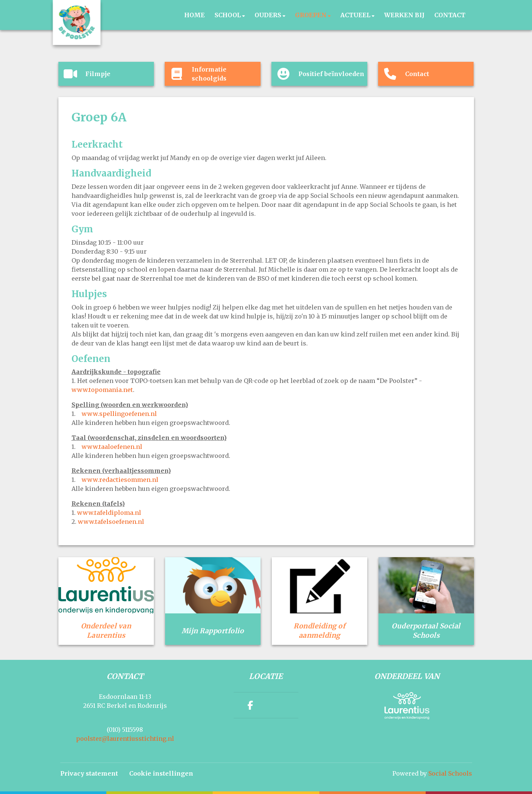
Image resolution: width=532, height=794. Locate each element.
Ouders (269, 15)
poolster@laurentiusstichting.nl (125, 739)
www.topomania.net (102, 390)
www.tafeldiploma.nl (109, 513)
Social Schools (450, 773)
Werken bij (404, 15)
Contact (450, 15)
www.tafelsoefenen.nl (111, 522)
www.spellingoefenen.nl (119, 414)
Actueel (356, 15)
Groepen (311, 15)
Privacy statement (89, 773)
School (228, 15)
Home (194, 15)
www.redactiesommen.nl (120, 480)
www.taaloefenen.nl (112, 447)
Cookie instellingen (161, 773)
